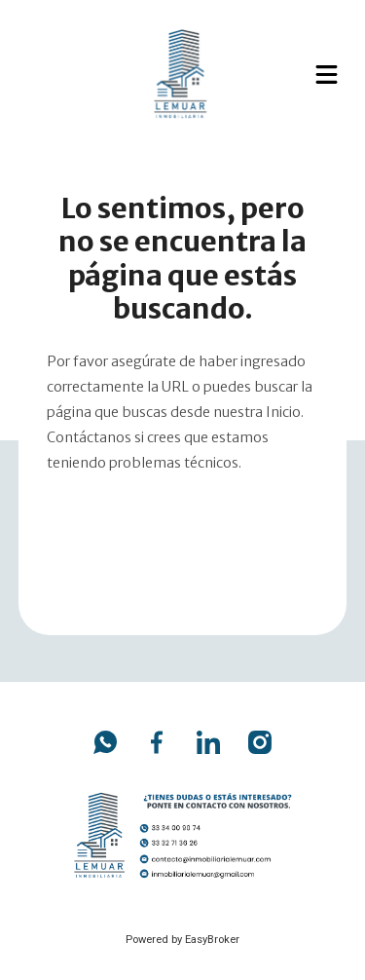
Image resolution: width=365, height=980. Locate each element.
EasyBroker (212, 940)
